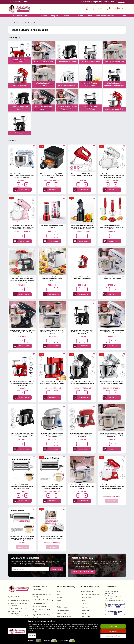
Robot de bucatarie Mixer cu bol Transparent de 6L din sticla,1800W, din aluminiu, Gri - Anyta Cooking (112, 175)
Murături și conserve (63, 607)
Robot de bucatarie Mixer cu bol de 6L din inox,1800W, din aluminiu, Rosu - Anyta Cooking (82, 435)
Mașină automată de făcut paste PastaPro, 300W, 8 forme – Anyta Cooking (52, 279)
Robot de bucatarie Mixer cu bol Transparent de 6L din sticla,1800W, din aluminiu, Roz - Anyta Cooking (22, 227)
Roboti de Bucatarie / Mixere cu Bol (42, 610)
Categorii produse (19, 16)
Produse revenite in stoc (106, 16)
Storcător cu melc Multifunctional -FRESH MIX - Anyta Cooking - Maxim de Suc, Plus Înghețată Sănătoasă (82, 227)
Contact (123, 16)
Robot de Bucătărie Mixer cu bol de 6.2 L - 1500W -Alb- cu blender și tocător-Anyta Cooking (82, 487)
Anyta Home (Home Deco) (41, 615)
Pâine (58, 604)
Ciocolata (36, 618)
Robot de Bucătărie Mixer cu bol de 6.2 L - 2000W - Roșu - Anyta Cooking (82, 278)
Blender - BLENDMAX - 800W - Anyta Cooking (52, 226)
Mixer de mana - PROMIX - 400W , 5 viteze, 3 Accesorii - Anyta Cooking (82, 175)
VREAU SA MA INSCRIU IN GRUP (83, 572)
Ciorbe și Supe (61, 613)
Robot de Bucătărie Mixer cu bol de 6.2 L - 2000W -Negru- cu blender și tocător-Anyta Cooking (82, 332)
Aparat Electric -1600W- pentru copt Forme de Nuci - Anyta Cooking (52, 537)
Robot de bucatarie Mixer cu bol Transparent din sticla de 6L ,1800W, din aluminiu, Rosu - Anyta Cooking (112, 487)
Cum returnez (85, 616)
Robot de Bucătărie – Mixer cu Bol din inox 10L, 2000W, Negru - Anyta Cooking (82, 383)
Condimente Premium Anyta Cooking (42, 596)
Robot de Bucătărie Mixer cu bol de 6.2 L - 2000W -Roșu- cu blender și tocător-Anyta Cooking (22, 383)
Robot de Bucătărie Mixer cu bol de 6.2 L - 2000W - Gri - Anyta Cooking (112, 331)
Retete (80, 16)
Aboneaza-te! (57, 569)
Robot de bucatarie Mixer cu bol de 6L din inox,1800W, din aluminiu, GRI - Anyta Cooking (52, 435)
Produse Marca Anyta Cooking (43, 600)
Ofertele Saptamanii (39, 603)
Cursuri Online (68, 16)
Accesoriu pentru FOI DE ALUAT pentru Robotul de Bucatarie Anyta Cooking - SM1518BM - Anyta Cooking (22, 538)
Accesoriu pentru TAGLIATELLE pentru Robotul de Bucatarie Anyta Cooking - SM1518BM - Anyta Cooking (22, 487)
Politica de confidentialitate (90, 595)
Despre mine (85, 607)
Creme (59, 601)
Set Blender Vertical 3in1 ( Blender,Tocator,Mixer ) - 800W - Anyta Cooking (112, 227)
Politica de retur (86, 598)
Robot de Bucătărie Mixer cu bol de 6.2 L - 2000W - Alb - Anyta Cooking (112, 278)
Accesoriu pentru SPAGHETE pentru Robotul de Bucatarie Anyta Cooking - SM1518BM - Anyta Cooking (52, 487)
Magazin (55, 16)
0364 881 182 (14, 597)
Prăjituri (59, 595)
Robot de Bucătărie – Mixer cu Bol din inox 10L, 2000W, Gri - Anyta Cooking (112, 383)
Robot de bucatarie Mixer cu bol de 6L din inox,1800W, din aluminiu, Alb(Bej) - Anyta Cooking (112, 435)
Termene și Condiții (87, 591)
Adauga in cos (21, 190)
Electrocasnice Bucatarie (41, 606)
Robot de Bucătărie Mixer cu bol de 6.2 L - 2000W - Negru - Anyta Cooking (22, 331)
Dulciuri (59, 598)
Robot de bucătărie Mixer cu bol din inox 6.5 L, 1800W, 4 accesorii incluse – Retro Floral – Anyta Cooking (22, 175)
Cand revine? (112, 501)
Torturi (59, 591)
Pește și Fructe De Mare (64, 616)
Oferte (89, 16)
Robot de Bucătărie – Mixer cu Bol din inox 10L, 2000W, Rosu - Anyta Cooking (52, 383)
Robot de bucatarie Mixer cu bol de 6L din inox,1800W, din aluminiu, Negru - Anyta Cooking (22, 435)
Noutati (44, 16)
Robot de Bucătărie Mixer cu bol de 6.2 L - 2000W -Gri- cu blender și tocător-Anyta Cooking (52, 332)
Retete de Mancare (63, 610)
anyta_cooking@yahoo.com (19, 600)
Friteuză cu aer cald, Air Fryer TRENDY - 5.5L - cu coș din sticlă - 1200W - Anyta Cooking (52, 175)
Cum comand (85, 610)
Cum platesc (85, 613)
